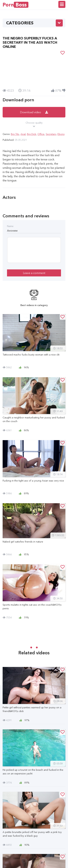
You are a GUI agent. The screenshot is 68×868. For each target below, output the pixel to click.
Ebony (61, 134)
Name (10, 226)
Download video (34, 112)
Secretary (51, 134)
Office (41, 134)
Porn (16, 5)
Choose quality (34, 125)
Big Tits (15, 134)
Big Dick (32, 134)
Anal (23, 134)
